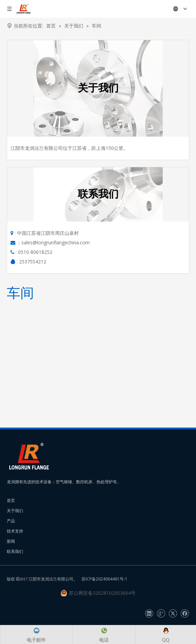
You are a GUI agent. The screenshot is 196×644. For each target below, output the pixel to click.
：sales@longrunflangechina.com (53, 242)
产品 (11, 521)
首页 (11, 500)
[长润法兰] (29, 456)
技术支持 (15, 531)
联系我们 (15, 551)
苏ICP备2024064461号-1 (104, 579)
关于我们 (15, 511)
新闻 (11, 541)
